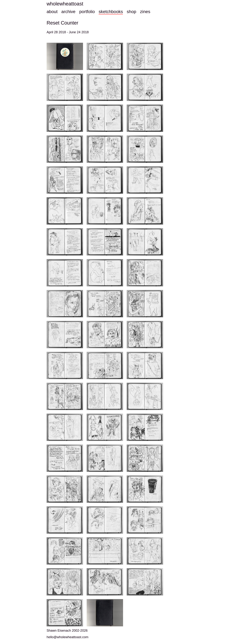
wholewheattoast (65, 4)
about (52, 12)
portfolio (87, 12)
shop (131, 12)
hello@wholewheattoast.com (67, 637)
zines (145, 12)
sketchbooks (111, 12)
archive (68, 12)
